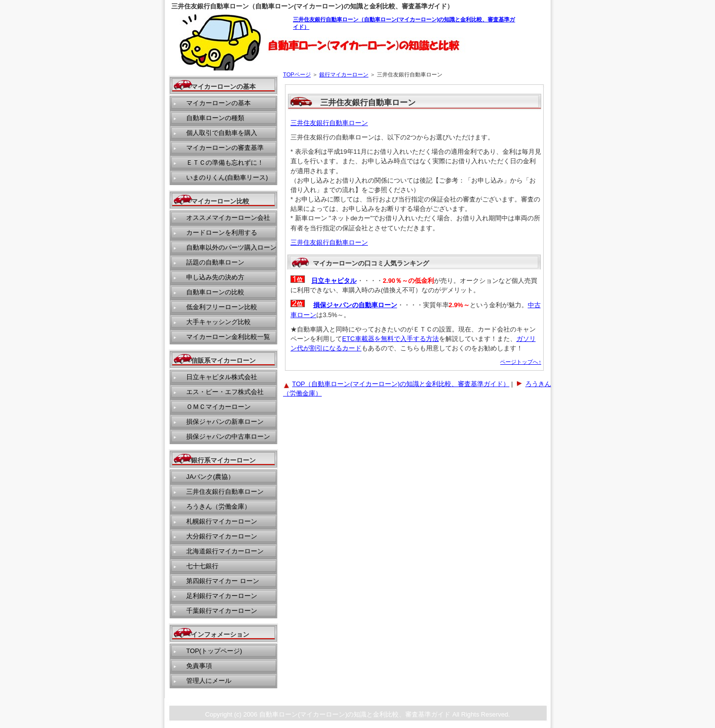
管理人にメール (209, 681)
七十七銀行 (202, 566)
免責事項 (199, 666)
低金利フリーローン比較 (222, 307)
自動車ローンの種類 (215, 118)
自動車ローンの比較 (215, 292)
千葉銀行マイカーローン (222, 611)
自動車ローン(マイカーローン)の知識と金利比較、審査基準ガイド (355, 714)
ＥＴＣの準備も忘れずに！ (225, 163)
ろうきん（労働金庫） (218, 506)
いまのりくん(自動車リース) (227, 177)
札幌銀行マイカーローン (222, 521)
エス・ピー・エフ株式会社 (225, 392)
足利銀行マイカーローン (222, 596)
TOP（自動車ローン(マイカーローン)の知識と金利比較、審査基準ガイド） (401, 384)
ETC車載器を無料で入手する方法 (391, 339)
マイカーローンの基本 (218, 103)
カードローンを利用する (222, 232)
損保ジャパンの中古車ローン (228, 436)
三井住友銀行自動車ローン (329, 123)
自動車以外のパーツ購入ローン (231, 247)
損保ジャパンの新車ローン (225, 422)
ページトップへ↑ (521, 362)
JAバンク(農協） (210, 477)
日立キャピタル (334, 281)
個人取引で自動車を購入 (222, 133)
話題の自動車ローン (215, 262)
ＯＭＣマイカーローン (218, 407)
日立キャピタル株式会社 (222, 377)
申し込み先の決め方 (215, 277)
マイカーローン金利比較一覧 (228, 337)
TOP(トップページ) (214, 651)
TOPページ (297, 74)
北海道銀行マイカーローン (225, 551)
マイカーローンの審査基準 (225, 148)
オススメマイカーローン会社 (228, 218)
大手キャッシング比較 (218, 322)
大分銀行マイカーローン (222, 536)
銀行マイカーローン (344, 74)
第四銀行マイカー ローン (223, 581)
